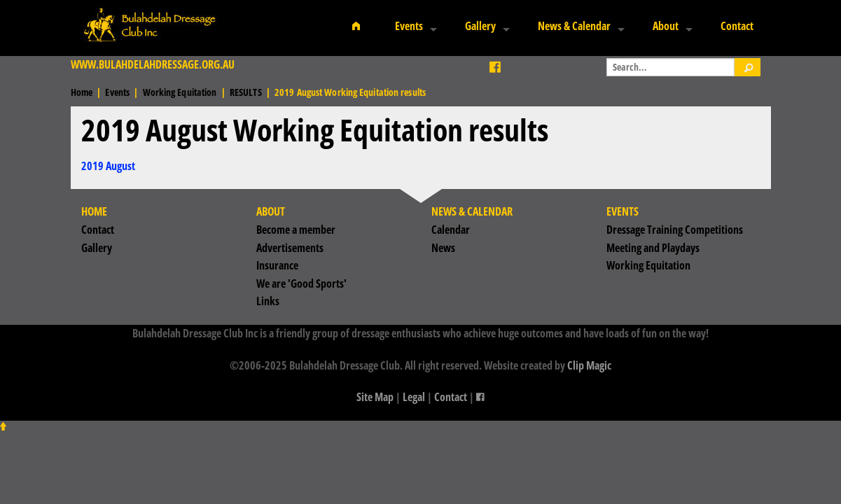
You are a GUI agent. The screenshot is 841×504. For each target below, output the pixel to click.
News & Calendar (574, 26)
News (443, 248)
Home (82, 92)
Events (409, 26)
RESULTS (246, 92)
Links (268, 301)
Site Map (375, 397)
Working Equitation (180, 92)
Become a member (296, 230)
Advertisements (290, 248)
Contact (737, 26)
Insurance (277, 265)
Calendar (451, 230)
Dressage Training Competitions (675, 230)
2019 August (108, 166)
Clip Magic (589, 365)
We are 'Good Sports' (301, 283)
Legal (414, 397)
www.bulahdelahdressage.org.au (153, 64)
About (666, 26)
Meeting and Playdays (653, 248)
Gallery (480, 26)
